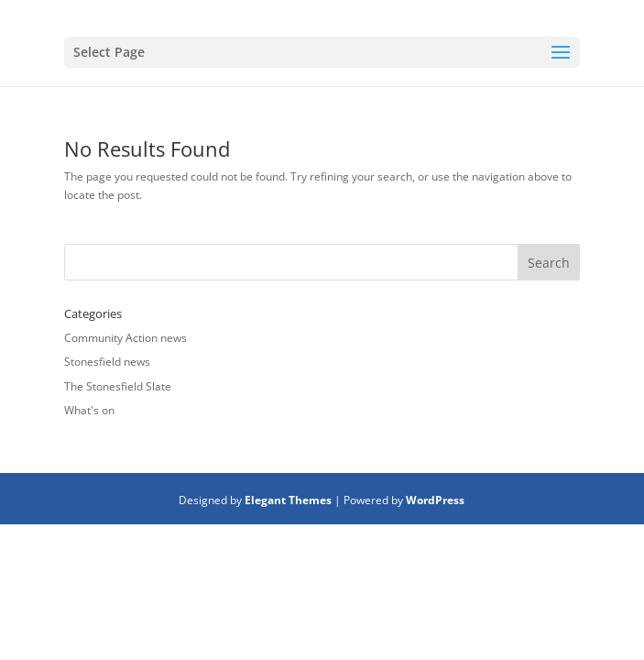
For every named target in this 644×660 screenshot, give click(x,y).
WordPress (435, 500)
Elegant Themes (288, 500)
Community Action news (126, 338)
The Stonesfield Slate (118, 386)
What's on (89, 410)
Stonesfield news (107, 362)
